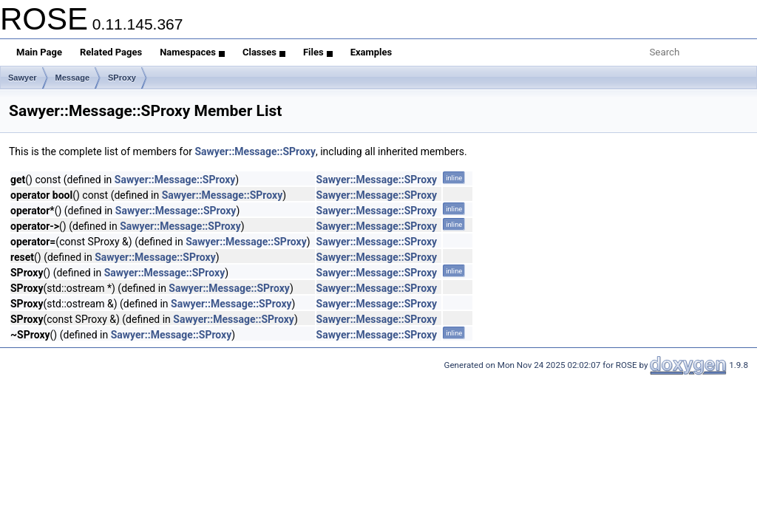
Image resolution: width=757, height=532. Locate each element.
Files (318, 52)
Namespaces (192, 52)
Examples (371, 52)
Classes (264, 52)
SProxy (122, 78)
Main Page (39, 52)
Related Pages (111, 52)
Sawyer (23, 78)
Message (72, 78)
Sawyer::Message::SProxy (255, 151)
